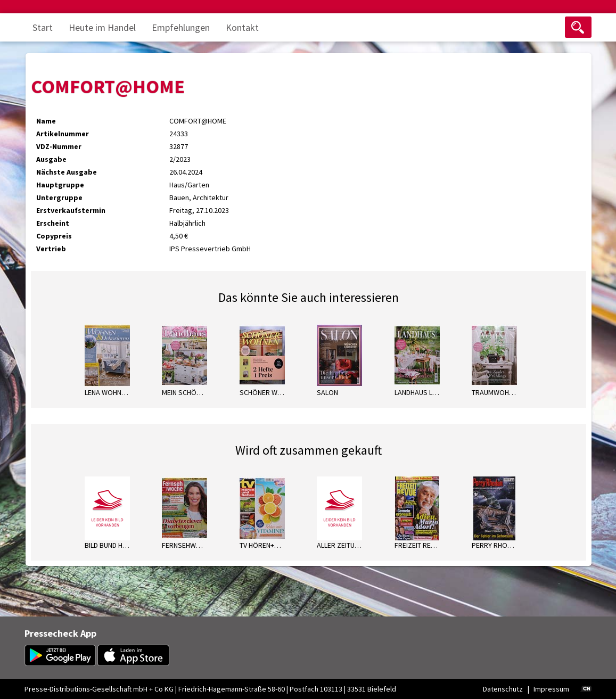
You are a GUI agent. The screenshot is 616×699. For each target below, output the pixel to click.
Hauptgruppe (60, 185)
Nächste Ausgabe (67, 172)
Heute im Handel (102, 27)
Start (43, 27)
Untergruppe (59, 198)
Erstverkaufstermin (71, 210)
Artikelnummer (63, 134)
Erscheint (53, 223)
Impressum (551, 689)
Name (46, 121)
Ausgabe (51, 159)
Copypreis (54, 236)
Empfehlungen (181, 27)
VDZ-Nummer (59, 146)
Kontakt (242, 27)
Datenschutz (503, 689)
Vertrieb (51, 249)
